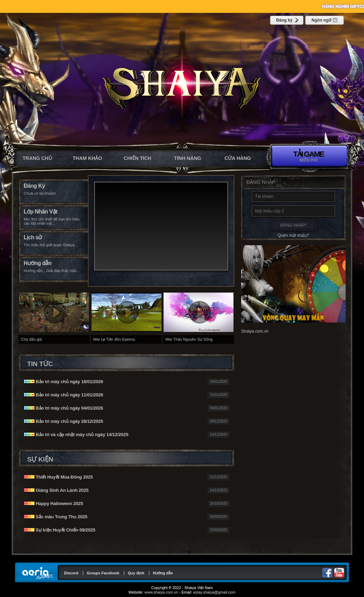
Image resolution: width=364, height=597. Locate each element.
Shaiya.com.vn (255, 331)
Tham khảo (87, 158)
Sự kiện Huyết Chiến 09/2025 (60, 530)
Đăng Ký (34, 186)
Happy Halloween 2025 (54, 503)
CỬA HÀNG (238, 158)
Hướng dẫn (38, 263)
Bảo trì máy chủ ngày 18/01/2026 (64, 382)
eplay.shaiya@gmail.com (214, 592)
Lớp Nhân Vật (41, 212)
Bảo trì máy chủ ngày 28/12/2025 (64, 421)
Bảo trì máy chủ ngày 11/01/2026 (64, 395)
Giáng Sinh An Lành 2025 (56, 490)
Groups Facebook (103, 573)
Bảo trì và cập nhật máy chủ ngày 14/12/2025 (76, 435)
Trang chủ (37, 158)
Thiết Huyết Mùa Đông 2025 (58, 477)
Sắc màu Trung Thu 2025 (56, 517)
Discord (71, 573)
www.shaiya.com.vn (161, 592)
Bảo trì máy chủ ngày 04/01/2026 (64, 408)
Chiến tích (138, 158)
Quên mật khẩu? (293, 235)
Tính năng (188, 158)
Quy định (136, 573)
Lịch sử (33, 237)
